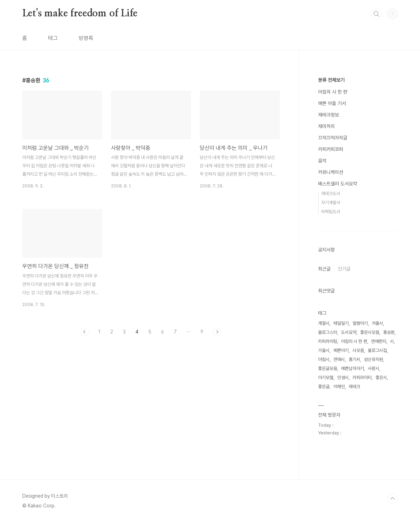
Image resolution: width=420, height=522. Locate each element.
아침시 (324, 359)
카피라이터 (362, 378)
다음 (217, 332)
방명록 (86, 38)
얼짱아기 (360, 323)
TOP (393, 499)
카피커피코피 (331, 149)
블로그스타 (328, 332)
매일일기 (341, 323)
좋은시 (381, 378)
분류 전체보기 (331, 80)
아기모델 (326, 378)
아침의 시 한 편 (333, 92)
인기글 (344, 269)
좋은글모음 (328, 368)
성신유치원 (374, 359)
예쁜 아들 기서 (332, 103)
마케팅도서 (331, 212)
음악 (322, 161)
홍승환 (389, 332)
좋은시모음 (370, 332)
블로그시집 (377, 350)
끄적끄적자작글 (333, 138)
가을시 (324, 350)
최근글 (324, 269)
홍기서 (354, 359)
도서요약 (349, 332)
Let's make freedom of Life (80, 14)
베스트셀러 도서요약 (338, 184)
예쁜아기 (341, 350)
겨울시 (377, 323)
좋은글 (324, 387)
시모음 (358, 350)
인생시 (343, 378)
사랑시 (374, 368)
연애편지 (379, 341)
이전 (85, 332)
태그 (53, 38)
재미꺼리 (326, 126)
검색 (377, 14)
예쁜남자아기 (352, 368)
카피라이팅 (328, 341)
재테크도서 (331, 194)
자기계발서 (331, 203)
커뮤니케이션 (331, 172)
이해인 (339, 387)
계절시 (324, 323)
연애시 (339, 359)
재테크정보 (328, 115)
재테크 (354, 387)
